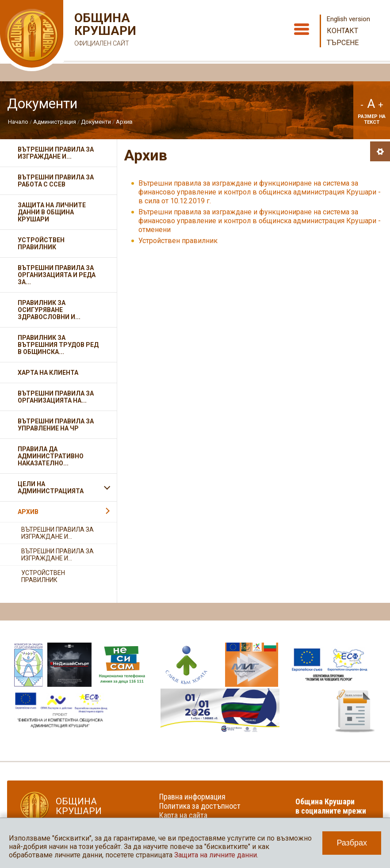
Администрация (55, 122)
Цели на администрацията (51, 487)
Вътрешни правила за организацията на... (56, 397)
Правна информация (192, 797)
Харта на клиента (48, 373)
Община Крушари (104, 31)
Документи (96, 122)
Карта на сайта (183, 815)
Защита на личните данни (216, 855)
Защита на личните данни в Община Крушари (52, 212)
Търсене (343, 43)
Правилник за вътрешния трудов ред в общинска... (58, 345)
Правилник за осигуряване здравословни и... (49, 310)
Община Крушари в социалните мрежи (331, 806)
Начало (18, 122)
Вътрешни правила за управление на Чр (56, 425)
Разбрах (352, 843)
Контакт (342, 31)
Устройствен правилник (178, 241)
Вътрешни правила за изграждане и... (56, 153)
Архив (124, 122)
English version (348, 19)
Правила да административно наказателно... (51, 456)
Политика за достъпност (200, 806)
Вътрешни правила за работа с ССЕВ (56, 181)
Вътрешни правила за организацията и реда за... (57, 275)
